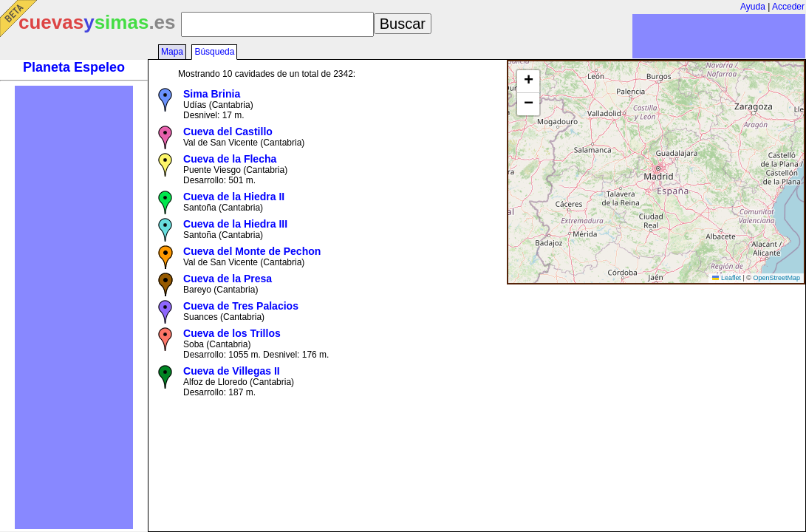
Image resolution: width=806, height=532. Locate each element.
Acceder (788, 7)
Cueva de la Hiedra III (235, 224)
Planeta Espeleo (74, 67)
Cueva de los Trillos (232, 333)
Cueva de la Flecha (230, 159)
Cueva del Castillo (228, 132)
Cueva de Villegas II (232, 371)
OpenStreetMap (776, 278)
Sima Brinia (212, 94)
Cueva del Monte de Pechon (252, 251)
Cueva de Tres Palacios (241, 306)
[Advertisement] (74, 307)
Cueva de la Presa (228, 279)
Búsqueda (214, 52)
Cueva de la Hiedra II (234, 197)
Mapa (172, 52)
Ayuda (753, 7)
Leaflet (727, 278)
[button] (528, 82)
